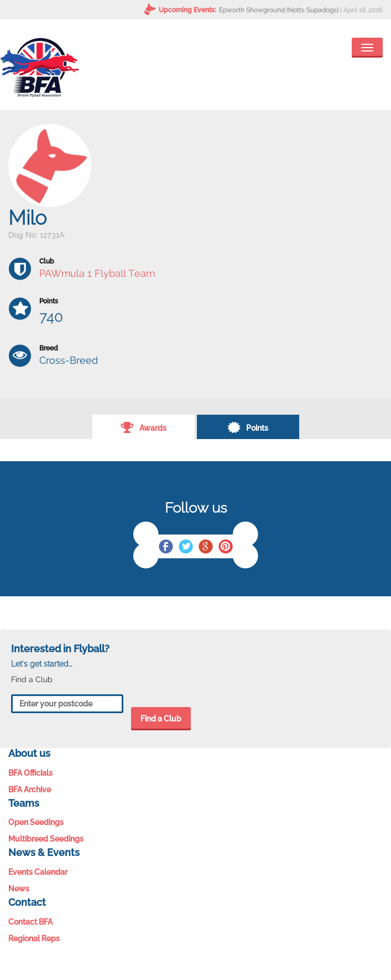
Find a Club (161, 719)
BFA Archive (30, 790)
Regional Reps (34, 938)
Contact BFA (30, 922)
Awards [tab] (144, 427)
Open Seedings (36, 822)
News (19, 889)
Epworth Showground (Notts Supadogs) (279, 10)
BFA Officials (30, 773)
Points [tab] (248, 427)
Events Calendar (38, 872)
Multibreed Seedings (46, 839)
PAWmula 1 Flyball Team (97, 273)
